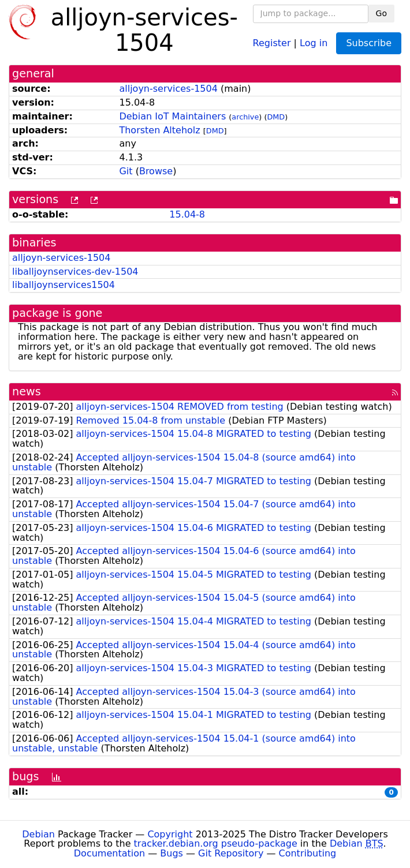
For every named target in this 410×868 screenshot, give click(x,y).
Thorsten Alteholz (159, 130)
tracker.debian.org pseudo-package (216, 843)
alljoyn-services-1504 (168, 89)
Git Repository (231, 853)
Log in (314, 42)
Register (272, 42)
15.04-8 (187, 214)
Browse (156, 171)
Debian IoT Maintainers (172, 116)
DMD (276, 117)
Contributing (308, 853)
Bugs (172, 853)
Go (381, 13)
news (27, 392)
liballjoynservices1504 (64, 285)
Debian (38, 834)
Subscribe (369, 43)
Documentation (109, 853)
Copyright (170, 834)
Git (126, 171)
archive (245, 117)
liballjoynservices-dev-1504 (75, 272)
